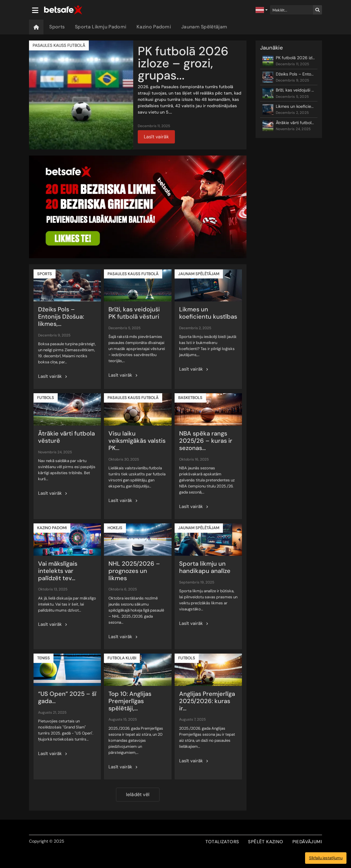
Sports (57, 27)
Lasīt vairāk (156, 137)
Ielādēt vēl (138, 794)
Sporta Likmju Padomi (101, 27)
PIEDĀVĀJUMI (307, 842)
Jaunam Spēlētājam (204, 27)
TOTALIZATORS (222, 842)
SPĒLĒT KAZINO (266, 842)
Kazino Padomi (154, 27)
